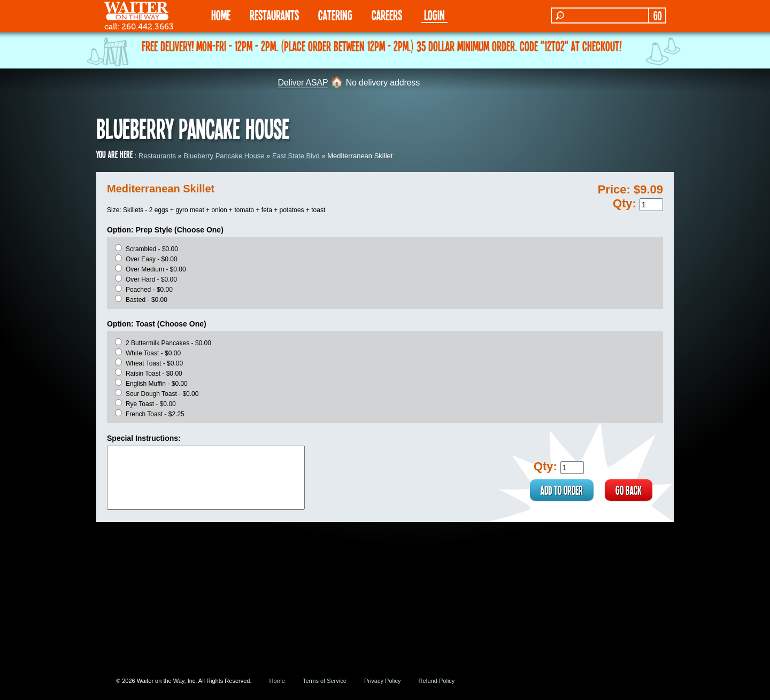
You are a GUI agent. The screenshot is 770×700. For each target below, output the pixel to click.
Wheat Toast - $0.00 (154, 363)
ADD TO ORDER (562, 490)
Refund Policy (436, 681)
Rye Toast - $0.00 (151, 404)
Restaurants (157, 156)
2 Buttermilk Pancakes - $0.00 (168, 343)
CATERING (335, 15)
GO (657, 15)
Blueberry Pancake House (224, 156)
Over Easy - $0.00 (152, 259)
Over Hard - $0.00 (151, 279)
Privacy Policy (382, 681)
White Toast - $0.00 (153, 353)
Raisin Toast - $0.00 (154, 374)
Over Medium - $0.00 (156, 269)
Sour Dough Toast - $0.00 (162, 394)
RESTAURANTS (274, 15)
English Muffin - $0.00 (157, 384)
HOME (221, 15)
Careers (387, 15)
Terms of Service (325, 681)
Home (277, 681)
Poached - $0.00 (149, 290)
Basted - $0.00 (147, 300)
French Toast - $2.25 (155, 414)
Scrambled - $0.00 (152, 249)
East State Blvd (296, 156)
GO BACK (629, 490)
